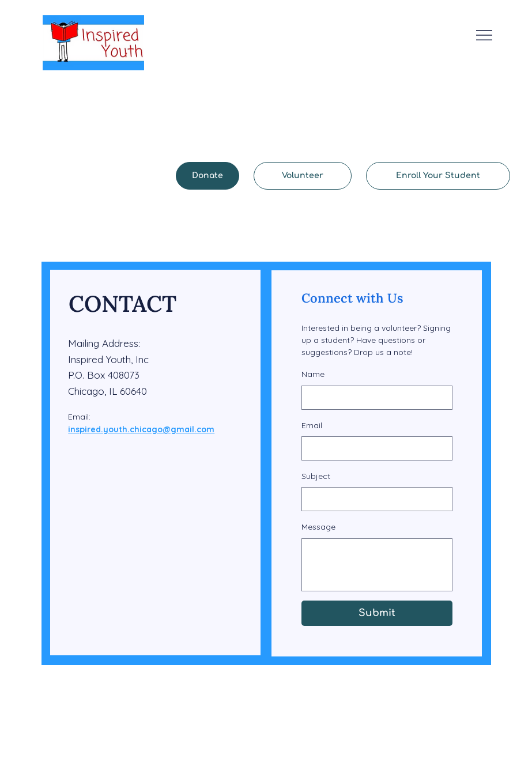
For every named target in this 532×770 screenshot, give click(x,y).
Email (312, 425)
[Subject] (373, 499)
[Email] (373, 448)
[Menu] (485, 35)
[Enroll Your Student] (438, 176)
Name (313, 374)
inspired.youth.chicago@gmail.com (141, 429)
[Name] (373, 398)
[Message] (377, 565)
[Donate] (207, 176)
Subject (316, 476)
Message (318, 527)
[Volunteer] (303, 176)
